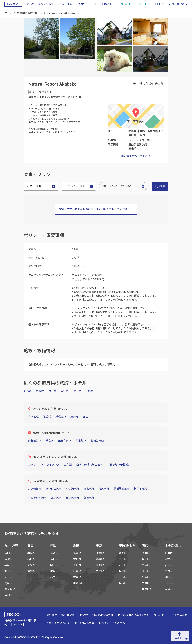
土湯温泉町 (73, 498)
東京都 (146, 583)
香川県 (31, 559)
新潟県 (123, 553)
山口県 (54, 577)
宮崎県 (8, 583)
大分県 (8, 577)
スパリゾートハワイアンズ (44, 465)
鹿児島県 (10, 589)
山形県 (89, 391)
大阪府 (77, 565)
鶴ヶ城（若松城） (120, 465)
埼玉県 (146, 571)
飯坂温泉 (89, 498)
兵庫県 (77, 571)
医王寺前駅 (65, 441)
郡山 (85, 417)
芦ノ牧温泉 (35, 489)
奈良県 (77, 577)
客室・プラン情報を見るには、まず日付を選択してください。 (96, 209)
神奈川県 (147, 589)
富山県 (123, 559)
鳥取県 (54, 553)
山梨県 (123, 577)
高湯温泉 (56, 498)
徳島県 (31, 553)
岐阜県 (100, 553)
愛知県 (100, 565)
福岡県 (8, 553)
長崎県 (8, 565)
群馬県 (146, 565)
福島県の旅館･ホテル (30, 13)
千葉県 (146, 577)
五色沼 (68, 465)
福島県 (169, 589)
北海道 (28, 391)
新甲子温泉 (140, 489)
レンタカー (68, 4)
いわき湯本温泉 (37, 498)
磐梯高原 (61, 417)
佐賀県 (8, 559)
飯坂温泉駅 (97, 441)
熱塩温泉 (89, 489)
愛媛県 (31, 565)
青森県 (40, 391)
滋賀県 (77, 553)
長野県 (123, 583)
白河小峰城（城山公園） (91, 465)
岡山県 (54, 565)
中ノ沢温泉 (73, 489)
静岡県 (100, 559)
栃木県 (146, 559)
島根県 (54, 559)
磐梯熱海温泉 (121, 489)
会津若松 (33, 417)
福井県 (123, 571)
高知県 (31, 571)
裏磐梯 (74, 417)
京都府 (77, 559)
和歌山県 (78, 583)
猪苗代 (47, 417)
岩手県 (52, 391)
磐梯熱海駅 (35, 441)
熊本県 (8, 571)
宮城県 (65, 391)
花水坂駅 (81, 441)
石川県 (123, 565)
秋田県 (77, 391)
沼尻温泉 (104, 489)
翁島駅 (50, 441)
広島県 (54, 571)
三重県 (100, 571)
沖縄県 (8, 595)
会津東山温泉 (54, 489)
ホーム (8, 13)
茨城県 (146, 553)
